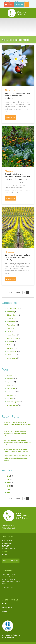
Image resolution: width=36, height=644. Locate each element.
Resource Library (9, 549)
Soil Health (11, 348)
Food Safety (11, 328)
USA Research (12, 355)
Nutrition (10, 341)
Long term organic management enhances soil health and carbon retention (15, 433)
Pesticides (10, 345)
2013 (8, 486)
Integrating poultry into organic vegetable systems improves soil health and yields (17, 442)
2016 (8, 476)
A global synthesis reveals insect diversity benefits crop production (17, 96)
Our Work (6, 546)
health (9, 385)
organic (10, 382)
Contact (28, 2)
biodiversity (11, 388)
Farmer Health (12, 325)
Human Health (12, 335)
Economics (11, 318)
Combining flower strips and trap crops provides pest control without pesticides (18, 257)
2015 (8, 479)
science (10, 375)
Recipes (5, 554)
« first (10, 293)
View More (11, 118)
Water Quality (12, 358)
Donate (9, 4)
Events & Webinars (17, 2)
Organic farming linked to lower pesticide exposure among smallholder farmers (17, 424)
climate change (12, 405)
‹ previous (18, 293)
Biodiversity (11, 312)
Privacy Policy (7, 607)
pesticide (10, 395)
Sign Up (19, 4)
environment (11, 392)
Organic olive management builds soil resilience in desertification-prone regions (17, 458)
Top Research (12, 351)
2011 (8, 493)
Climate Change (13, 315)
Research (6, 552)
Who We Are (7, 543)
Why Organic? (8, 540)
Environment (11, 322)
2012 (8, 489)
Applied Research (13, 308)
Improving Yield (12, 338)
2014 (8, 483)
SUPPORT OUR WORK (11, 561)
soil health (10, 398)
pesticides (11, 378)
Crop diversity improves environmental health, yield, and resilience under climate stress (17, 176)
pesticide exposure (14, 402)
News (7, 2)
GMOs (9, 332)
